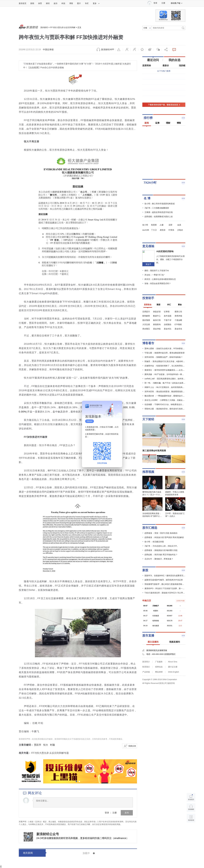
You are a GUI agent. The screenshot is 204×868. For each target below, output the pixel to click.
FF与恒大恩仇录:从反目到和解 (63, 27)
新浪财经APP (108, 50)
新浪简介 (146, 662)
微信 (157, 50)
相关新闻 (28, 853)
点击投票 (34, 68)
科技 (63, 3)
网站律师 (159, 672)
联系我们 (146, 667)
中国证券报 (48, 50)
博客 (71, 3)
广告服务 (159, 662)
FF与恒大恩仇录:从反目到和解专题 (50, 753)
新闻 (32, 3)
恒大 (46, 745)
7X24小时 (150, 183)
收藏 (142, 50)
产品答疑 (146, 672)
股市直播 (148, 636)
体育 (40, 3)
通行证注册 (173, 667)
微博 (150, 50)
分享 (165, 50)
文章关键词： (26, 745)
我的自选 (174, 60)
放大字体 (134, 50)
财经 (48, 3)
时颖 (53, 745)
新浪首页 (23, 3)
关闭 (119, 406)
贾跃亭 (38, 745)
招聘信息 (159, 667)
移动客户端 (177, 3)
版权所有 (171, 683)
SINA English (174, 672)
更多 (96, 3)
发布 (127, 813)
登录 (107, 813)
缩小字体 (127, 50)
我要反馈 (132, 746)
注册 (163, 3)
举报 (119, 50)
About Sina (173, 662)
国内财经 (44, 27)
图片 (79, 3)
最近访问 (153, 60)
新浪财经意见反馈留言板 (157, 650)
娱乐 (56, 3)
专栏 (87, 3)
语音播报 (191, 808)
